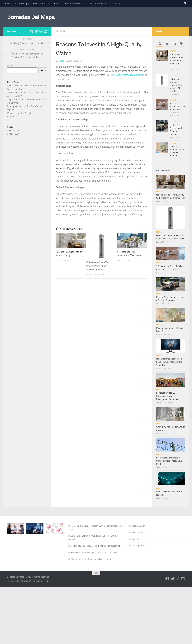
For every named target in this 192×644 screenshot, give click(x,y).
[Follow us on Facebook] (32, 31)
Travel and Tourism (97, 3)
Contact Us (115, 3)
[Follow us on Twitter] (36, 31)
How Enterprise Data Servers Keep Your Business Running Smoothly (169, 362)
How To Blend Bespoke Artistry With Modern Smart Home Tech (177, 60)
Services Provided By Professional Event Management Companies (168, 396)
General (57, 3)
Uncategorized (138, 546)
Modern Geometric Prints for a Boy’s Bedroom (91, 559)
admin (62, 61)
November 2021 (14, 130)
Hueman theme (42, 581)
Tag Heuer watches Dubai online (127, 75)
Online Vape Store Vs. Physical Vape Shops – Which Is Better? (98, 266)
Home (8, 3)
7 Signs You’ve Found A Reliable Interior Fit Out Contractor (97, 546)
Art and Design (22, 3)
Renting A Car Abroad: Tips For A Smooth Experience (94, 552)
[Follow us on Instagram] (41, 31)
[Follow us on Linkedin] (45, 31)
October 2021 (13, 134)
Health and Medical (74, 3)
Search (10, 66)
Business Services (41, 3)
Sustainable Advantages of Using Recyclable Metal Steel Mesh (169, 461)
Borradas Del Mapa (31, 17)
